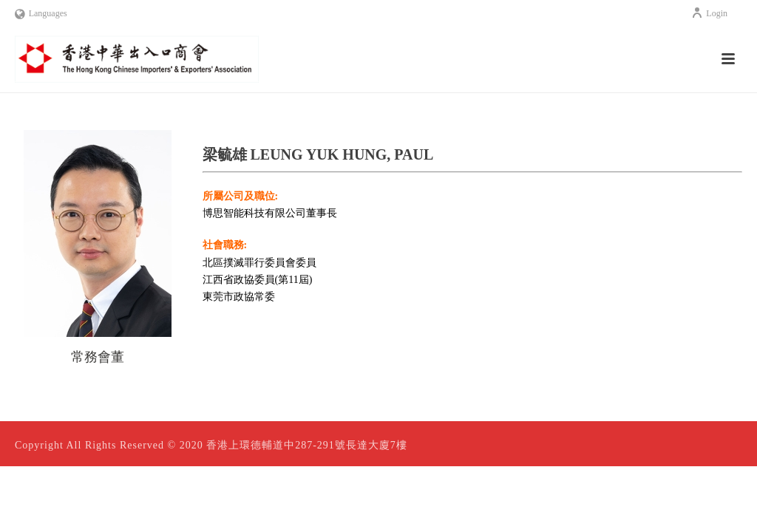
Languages (41, 13)
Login (709, 13)
